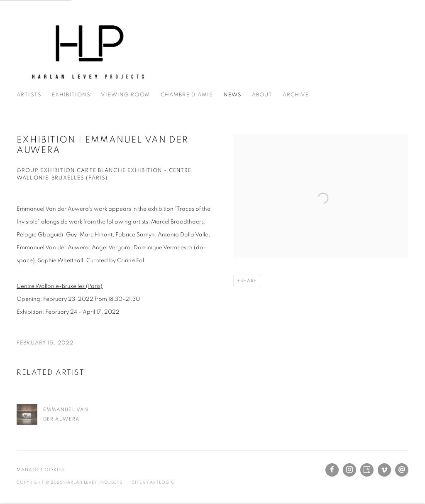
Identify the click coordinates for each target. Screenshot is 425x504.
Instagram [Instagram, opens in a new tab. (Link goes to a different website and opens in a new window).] (349, 470)
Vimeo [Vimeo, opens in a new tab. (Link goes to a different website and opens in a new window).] (384, 470)
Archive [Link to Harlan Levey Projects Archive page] (296, 95)
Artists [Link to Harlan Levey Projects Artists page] (29, 95)
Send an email (402, 470)
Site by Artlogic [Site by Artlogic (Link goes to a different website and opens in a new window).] (153, 482)
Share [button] (248, 281)
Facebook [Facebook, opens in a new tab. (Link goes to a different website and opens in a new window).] (332, 470)
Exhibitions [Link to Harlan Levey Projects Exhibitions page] (71, 95)
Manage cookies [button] (40, 470)
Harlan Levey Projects (87, 50)
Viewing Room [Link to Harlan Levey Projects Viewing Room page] (126, 95)
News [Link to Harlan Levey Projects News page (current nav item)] (233, 95)
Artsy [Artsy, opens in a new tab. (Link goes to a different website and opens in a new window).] (367, 470)
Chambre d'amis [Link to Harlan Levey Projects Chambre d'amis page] (187, 95)
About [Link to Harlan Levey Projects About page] (262, 95)
